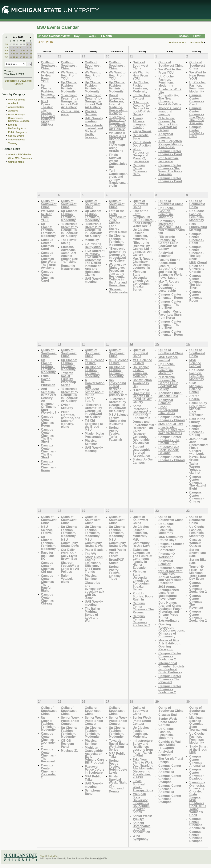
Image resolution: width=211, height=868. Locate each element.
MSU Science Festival (94, 362)
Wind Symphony (141, 837)
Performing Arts (17, 128)
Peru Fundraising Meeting (198, 227)
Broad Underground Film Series (168, 410)
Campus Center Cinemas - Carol (140, 170)
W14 (6, 47)
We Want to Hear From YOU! (47, 77)
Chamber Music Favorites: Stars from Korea (170, 315)
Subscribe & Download (18, 81)
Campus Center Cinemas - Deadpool (170, 779)
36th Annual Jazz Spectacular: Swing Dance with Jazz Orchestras (171, 428)
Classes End (168, 715)
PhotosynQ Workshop (167, 555)
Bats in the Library (197, 420)
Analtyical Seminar (166, 254)
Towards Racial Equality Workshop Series (69, 379)
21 (24, 54)
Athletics (13, 111)
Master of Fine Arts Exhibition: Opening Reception (170, 645)
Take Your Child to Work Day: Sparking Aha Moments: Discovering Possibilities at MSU (143, 768)
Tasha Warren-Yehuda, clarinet (195, 468)
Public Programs (17, 132)
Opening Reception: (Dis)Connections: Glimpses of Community (172, 630)
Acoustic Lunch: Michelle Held (170, 395)
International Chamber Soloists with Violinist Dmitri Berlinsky (171, 668)
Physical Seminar (91, 113)
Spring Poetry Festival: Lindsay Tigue (115, 573)
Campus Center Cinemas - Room (170, 296)
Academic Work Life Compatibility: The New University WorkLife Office (170, 97)
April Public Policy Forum (117, 553)
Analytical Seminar (166, 136)
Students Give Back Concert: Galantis (169, 450)
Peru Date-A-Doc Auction (142, 144)
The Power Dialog (69, 241)
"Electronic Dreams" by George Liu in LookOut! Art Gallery (70, 101)
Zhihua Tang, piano (70, 113)
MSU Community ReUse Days (70, 543)
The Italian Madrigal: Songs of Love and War (92, 614)
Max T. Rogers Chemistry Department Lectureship (143, 263)
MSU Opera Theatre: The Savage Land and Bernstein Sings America (48, 113)
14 (24, 51)
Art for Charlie (195, 397)
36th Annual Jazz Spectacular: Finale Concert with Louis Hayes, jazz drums (199, 449)
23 (31, 54)
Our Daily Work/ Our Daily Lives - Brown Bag (70, 554)
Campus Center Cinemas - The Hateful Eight (170, 440)
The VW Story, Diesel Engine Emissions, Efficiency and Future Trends (94, 563)
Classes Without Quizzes (195, 543)
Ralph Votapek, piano (67, 579)
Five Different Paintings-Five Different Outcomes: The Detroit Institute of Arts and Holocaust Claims (95, 263)
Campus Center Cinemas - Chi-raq (172, 418)
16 (31, 51)
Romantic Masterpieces (71, 267)
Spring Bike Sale (198, 561)
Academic (14, 103)
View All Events (17, 100)
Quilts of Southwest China (49, 65)
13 (21, 51)
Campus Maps (16, 162)
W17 (6, 57)
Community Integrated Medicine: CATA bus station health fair (172, 227)
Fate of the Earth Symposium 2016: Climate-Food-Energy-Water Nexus (118, 221)
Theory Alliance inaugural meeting (140, 123)
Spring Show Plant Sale (198, 553)
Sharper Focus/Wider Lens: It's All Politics (70, 567)
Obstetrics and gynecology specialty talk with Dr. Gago (94, 590)
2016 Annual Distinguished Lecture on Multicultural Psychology (169, 593)
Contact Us (53, 856)
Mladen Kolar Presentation (94, 435)
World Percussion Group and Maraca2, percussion (141, 155)
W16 (6, 54)
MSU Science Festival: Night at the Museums (118, 419)
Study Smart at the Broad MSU (198, 749)
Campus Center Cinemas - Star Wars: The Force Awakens (170, 170)
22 (27, 54)
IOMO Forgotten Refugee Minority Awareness (171, 144)
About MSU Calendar (20, 154)
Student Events (17, 140)
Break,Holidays (17, 115)
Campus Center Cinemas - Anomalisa (170, 769)
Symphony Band (93, 792)
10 (11, 51)
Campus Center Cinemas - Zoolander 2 (141, 621)
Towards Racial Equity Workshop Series (118, 745)
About (43, 856)
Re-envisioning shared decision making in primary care (118, 387)
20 (21, 54)
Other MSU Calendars (20, 158)
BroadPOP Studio (117, 561)
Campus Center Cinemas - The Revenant (143, 608)
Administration (16, 107)
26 (17, 57)
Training (13, 143)
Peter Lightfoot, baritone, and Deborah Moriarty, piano (71, 419)
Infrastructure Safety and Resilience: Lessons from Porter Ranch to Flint (143, 748)
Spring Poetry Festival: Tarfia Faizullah (115, 434)
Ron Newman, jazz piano (169, 160)
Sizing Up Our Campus (143, 461)
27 (11, 44)
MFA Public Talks (93, 778)
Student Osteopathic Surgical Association (142, 451)
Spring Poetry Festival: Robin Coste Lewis (118, 766)
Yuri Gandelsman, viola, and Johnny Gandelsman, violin (118, 178)
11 (14, 51)
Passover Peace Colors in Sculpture (95, 769)
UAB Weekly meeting (94, 120)
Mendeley (92, 240)
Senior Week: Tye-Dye (142, 817)
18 (14, 54)
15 (27, 51)
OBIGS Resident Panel (67, 744)
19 (17, 54)
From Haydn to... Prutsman (48, 380)
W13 (6, 44)
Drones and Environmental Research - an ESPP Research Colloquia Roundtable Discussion (143, 432)
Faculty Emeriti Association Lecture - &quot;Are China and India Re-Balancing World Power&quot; (171, 269)
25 (14, 57)
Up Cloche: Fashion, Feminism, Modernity (49, 91)
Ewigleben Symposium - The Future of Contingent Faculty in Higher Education (142, 559)
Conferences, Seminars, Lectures (19, 120)
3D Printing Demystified (94, 245)
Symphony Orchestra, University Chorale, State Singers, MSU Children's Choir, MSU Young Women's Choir (197, 799)
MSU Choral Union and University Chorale (198, 267)
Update (19, 84)
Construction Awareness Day (142, 383)
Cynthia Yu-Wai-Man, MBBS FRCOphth (170, 745)
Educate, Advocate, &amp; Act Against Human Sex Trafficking (69, 254)
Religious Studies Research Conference (171, 547)
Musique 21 (69, 750)
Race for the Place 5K (48, 556)
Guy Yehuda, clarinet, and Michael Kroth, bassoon (94, 131)
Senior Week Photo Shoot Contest (70, 721)
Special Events (16, 136)
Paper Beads (94, 550)
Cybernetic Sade (141, 137)
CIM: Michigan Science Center (196, 387)
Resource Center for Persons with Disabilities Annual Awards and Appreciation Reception (171, 575)
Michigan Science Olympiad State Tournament (198, 723)
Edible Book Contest (142, 97)
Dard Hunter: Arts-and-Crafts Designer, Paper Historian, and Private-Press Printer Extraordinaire (170, 612)
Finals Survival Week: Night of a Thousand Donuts (118, 784)
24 (11, 57)
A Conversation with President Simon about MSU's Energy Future (95, 390)
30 (21, 44)
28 (14, 44)
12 (17, 51)
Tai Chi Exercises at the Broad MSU (94, 425)
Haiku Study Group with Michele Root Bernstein (198, 409)
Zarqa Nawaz (142, 131)
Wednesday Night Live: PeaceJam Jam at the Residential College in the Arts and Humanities (118, 275)
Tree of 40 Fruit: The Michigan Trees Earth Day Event (198, 573)
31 (24, 44)
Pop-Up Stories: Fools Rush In (143, 596)
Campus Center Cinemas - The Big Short (170, 304)
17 (11, 54)
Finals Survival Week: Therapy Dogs (143, 786)
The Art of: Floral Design (171, 760)
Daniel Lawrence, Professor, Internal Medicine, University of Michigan (118, 104)
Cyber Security (67, 406)
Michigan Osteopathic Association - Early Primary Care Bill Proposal (94, 755)
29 (17, 44)
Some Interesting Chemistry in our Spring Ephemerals (142, 412)
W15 (6, 51)
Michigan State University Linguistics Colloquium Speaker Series (141, 280)
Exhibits (13, 125)
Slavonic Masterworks (118, 291)
